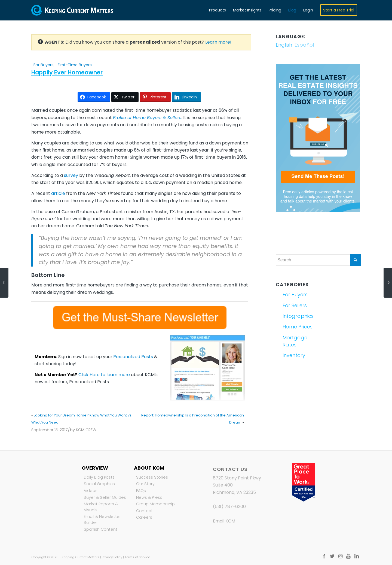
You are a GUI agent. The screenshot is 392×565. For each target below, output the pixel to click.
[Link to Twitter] (332, 556)
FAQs (141, 491)
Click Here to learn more (104, 375)
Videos (91, 491)
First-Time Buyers (75, 65)
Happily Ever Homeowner (67, 72)
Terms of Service (137, 557)
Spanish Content (101, 529)
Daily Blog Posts (99, 477)
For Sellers (295, 305)
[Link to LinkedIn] (357, 556)
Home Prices (298, 327)
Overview (95, 468)
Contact (144, 511)
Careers (144, 517)
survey (71, 175)
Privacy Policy (112, 557)
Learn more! (218, 42)
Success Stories (152, 477)
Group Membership (155, 504)
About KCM (149, 468)
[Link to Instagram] (340, 556)
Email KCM (224, 521)
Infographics (298, 316)
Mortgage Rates (295, 341)
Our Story (145, 484)
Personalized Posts (133, 357)
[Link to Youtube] (348, 556)
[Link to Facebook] (324, 556)
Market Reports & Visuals (101, 507)
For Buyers (44, 65)
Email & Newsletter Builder (102, 519)
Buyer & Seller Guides (105, 497)
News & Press (149, 497)
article (58, 193)
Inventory (294, 355)
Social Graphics (99, 484)
